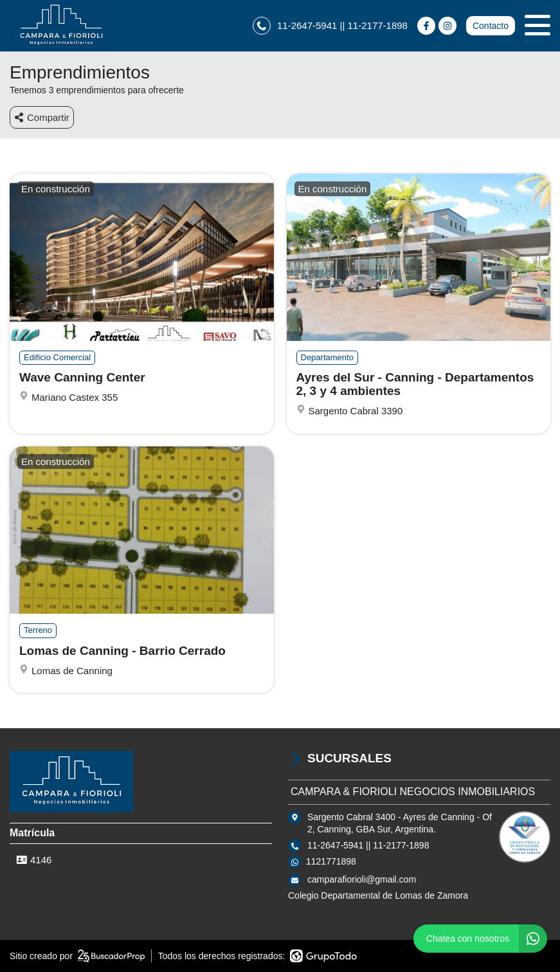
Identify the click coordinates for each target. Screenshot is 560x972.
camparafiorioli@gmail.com (362, 879)
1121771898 (331, 861)
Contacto (491, 26)
